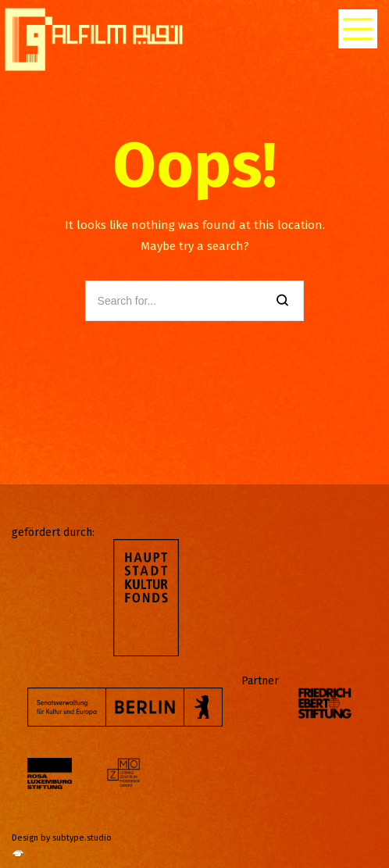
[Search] (282, 301)
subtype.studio (82, 838)
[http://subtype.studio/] (18, 857)
